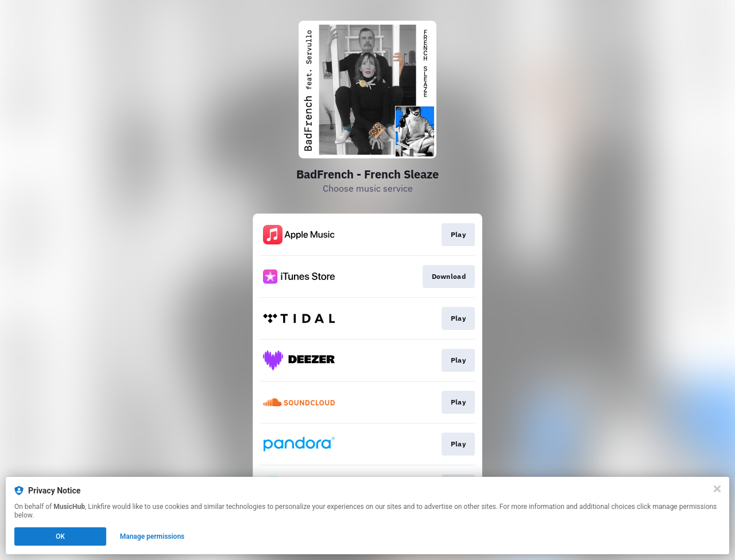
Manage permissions (152, 536)
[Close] (717, 489)
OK (60, 536)
